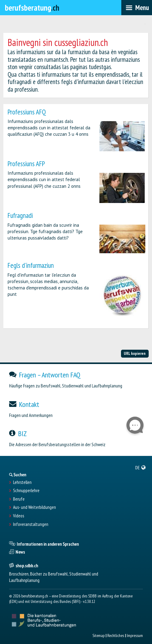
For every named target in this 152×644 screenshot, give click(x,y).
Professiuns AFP (26, 164)
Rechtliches (116, 635)
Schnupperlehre (26, 491)
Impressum (135, 635)
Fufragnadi (20, 215)
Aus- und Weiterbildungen (35, 507)
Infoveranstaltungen (31, 524)
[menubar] (137, 8)
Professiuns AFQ (27, 112)
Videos (19, 516)
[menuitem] (141, 467)
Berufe (19, 499)
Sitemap (98, 635)
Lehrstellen (22, 482)
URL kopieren (135, 353)
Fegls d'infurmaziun (31, 265)
